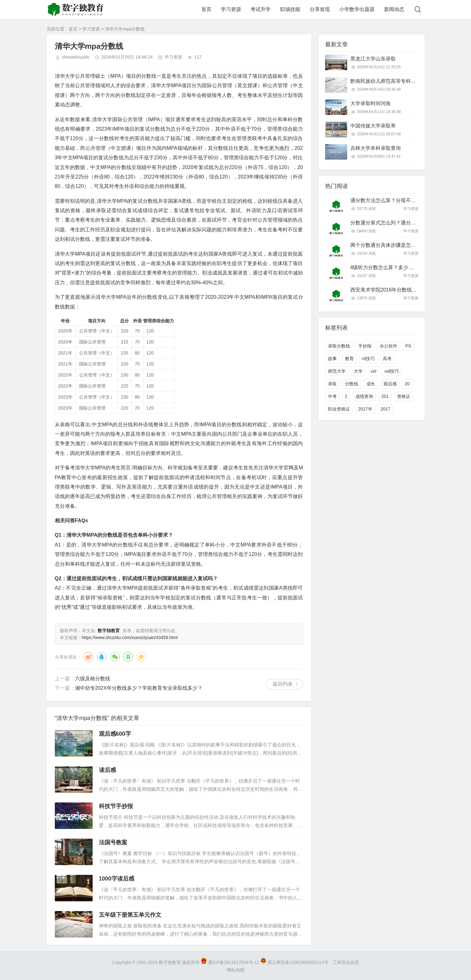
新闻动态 (394, 9)
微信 (115, 657)
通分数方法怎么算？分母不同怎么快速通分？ (401, 200)
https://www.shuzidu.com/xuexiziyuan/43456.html (130, 637)
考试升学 (261, 9)
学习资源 (231, 9)
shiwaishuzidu (76, 57)
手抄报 (365, 346)
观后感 (390, 384)
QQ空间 (141, 657)
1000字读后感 (117, 879)
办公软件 (388, 346)
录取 (332, 384)
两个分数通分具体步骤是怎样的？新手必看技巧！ (406, 245)
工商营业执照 (346, 962)
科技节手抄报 (116, 806)
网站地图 (236, 970)
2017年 (365, 409)
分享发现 (320, 9)
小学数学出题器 (357, 9)
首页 (206, 9)
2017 (385, 409)
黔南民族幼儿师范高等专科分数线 (388, 81)
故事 (332, 359)
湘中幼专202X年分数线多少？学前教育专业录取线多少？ (139, 688)
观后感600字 (115, 734)
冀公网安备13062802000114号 (295, 962)
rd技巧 (368, 359)
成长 (371, 384)
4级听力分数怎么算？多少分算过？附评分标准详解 (407, 267)
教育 (349, 359)
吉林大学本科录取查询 (376, 148)
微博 (89, 657)
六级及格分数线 (93, 679)
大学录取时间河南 (370, 103)
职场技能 (290, 9)
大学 (358, 371)
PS (408, 346)
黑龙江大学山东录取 (373, 59)
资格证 (404, 396)
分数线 (352, 384)
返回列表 (283, 684)
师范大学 (337, 371)
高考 (387, 359)
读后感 (107, 770)
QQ (102, 657)
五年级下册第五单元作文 (130, 915)
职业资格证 (339, 409)
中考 (332, 396)
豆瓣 (128, 657)
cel (374, 371)
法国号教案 (113, 842)
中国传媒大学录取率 (373, 126)
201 (385, 396)
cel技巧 (392, 371)
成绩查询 (364, 396)
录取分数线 (339, 346)
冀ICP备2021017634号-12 (231, 962)
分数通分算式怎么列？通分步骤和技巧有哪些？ (403, 223)
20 (407, 384)
